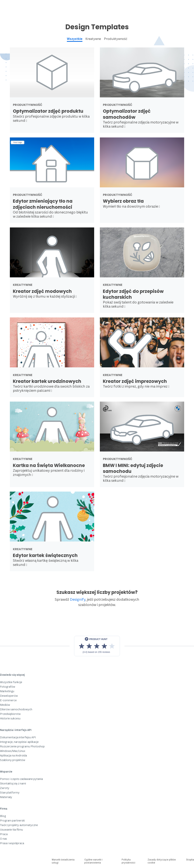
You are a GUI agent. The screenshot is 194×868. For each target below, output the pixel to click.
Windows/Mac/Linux (13, 751)
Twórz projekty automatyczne (19, 825)
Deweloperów (9, 696)
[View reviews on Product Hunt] (97, 646)
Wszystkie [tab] (75, 39)
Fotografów (8, 687)
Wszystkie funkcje (11, 682)
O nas (4, 839)
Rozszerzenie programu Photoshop (22, 746)
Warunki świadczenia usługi (63, 861)
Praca (4, 834)
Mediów (5, 705)
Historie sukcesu (10, 718)
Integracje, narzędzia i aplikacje (19, 742)
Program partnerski (12, 820)
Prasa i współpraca (12, 843)
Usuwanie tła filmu (11, 830)
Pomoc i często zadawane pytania (21, 779)
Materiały (6, 797)
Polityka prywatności (128, 861)
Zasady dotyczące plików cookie (162, 861)
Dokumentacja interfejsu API (18, 737)
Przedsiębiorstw (10, 714)
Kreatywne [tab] (93, 39)
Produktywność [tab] (116, 39)
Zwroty (5, 788)
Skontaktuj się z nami (13, 783)
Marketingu (7, 691)
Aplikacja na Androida (13, 755)
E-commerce (8, 700)
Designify (78, 599)
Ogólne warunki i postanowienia (93, 861)
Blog (3, 816)
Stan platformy (10, 792)
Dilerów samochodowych (16, 709)
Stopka (190, 860)
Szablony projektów (13, 760)
